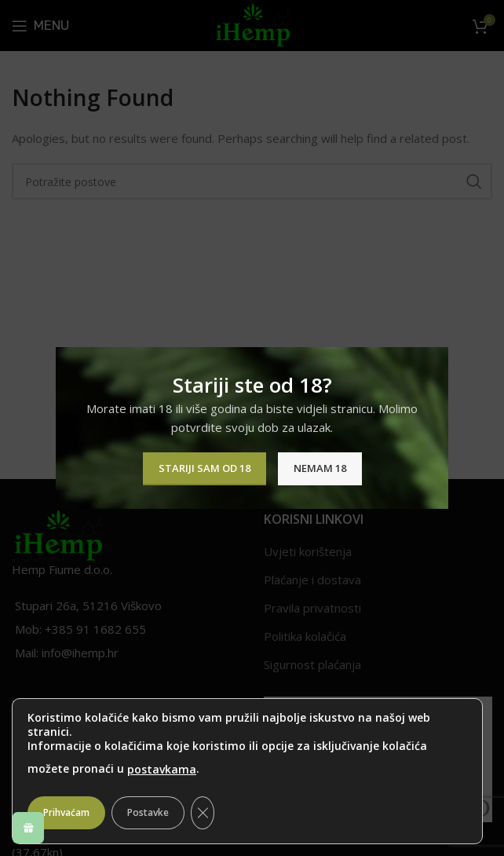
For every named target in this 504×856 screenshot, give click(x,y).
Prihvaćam (66, 812)
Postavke (148, 812)
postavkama (162, 769)
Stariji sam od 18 (205, 468)
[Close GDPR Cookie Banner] (203, 813)
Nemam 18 (320, 468)
